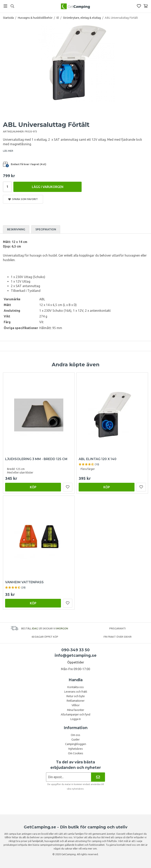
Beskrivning (16, 229)
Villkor (76, 705)
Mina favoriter (76, 710)
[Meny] (5, 6)
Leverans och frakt (76, 692)
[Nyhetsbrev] (98, 777)
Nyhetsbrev (75, 749)
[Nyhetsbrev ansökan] (69, 777)
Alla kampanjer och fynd (75, 714)
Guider (75, 740)
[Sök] (12, 6)
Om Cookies (76, 753)
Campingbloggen (76, 744)
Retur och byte (75, 696)
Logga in (75, 719)
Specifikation (46, 229)
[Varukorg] (146, 6)
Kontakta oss (75, 687)
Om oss (75, 735)
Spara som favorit (23, 199)
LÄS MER (8, 151)
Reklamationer (75, 701)
